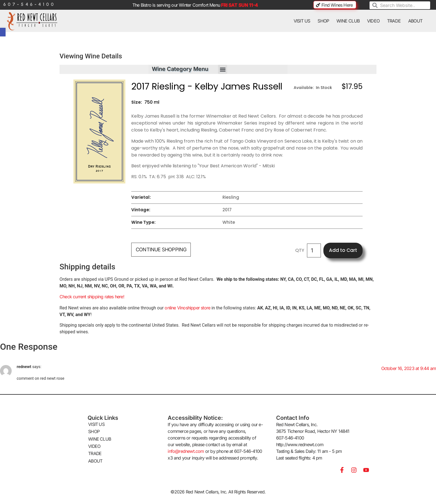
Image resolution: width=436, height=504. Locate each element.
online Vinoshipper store (188, 308)
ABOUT (415, 21)
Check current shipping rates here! (92, 297)
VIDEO (373, 21)
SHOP (323, 21)
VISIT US (302, 21)
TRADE (394, 21)
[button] (223, 70)
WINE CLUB (348, 21)
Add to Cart (343, 251)
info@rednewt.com (186, 452)
